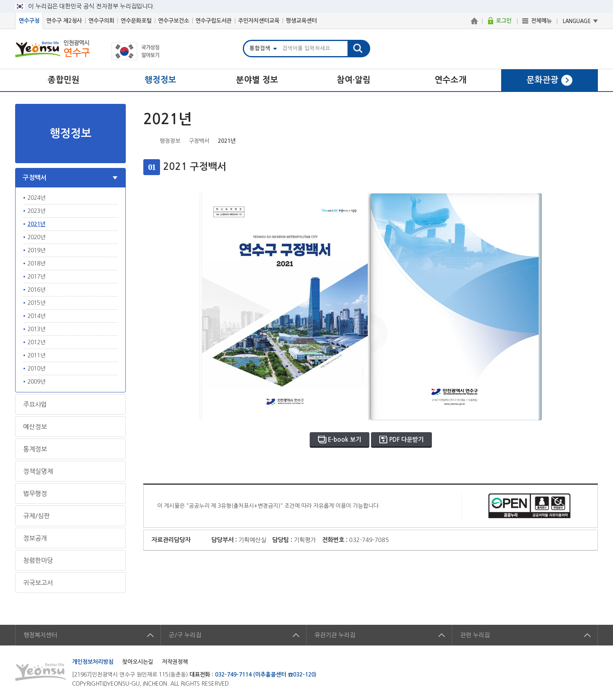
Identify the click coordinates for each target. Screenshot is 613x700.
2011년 (36, 355)
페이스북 (543, 140)
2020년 (36, 237)
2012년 (36, 342)
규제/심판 (36, 516)
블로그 (568, 140)
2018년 (36, 263)
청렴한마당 (38, 560)
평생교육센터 (301, 21)
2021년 (36, 224)
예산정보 (35, 427)
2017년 (36, 277)
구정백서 (35, 178)
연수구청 (29, 21)
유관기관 (335, 635)
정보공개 (35, 538)
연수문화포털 (136, 21)
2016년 (36, 290)
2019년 (36, 250)
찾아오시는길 (138, 662)
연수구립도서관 (214, 21)
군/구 (185, 635)
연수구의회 (101, 21)
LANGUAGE (577, 21)
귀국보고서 (38, 583)
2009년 (36, 382)
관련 (475, 635)
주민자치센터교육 (259, 21)
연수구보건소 (174, 21)
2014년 (36, 316)
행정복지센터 (40, 635)
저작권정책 (175, 662)
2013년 (36, 329)
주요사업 (35, 404)
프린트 (592, 140)
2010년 (36, 369)
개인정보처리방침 (93, 662)
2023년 (36, 211)
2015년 (36, 303)
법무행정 (35, 493)
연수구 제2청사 (64, 21)
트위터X (555, 140)
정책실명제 (38, 471)
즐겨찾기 (580, 140)
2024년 (36, 198)
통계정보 (35, 449)
